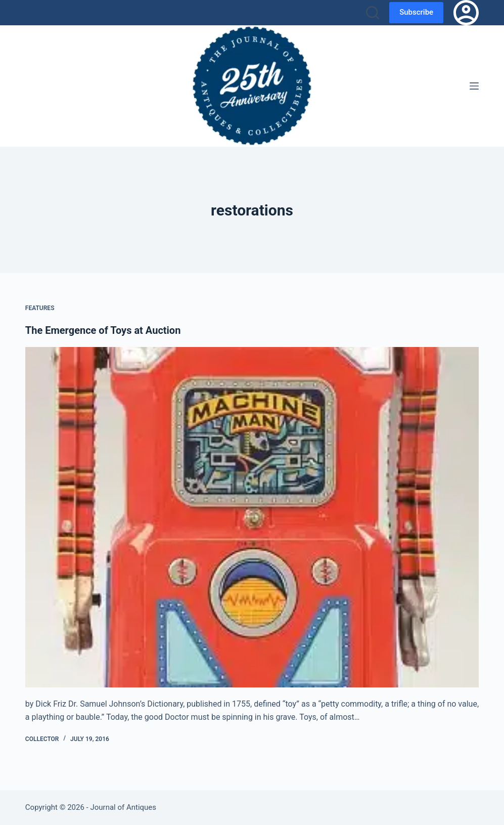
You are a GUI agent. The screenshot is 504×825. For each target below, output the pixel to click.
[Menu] (474, 86)
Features (40, 308)
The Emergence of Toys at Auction (103, 330)
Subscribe (416, 12)
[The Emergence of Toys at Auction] (252, 517)
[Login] (466, 13)
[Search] (373, 13)
